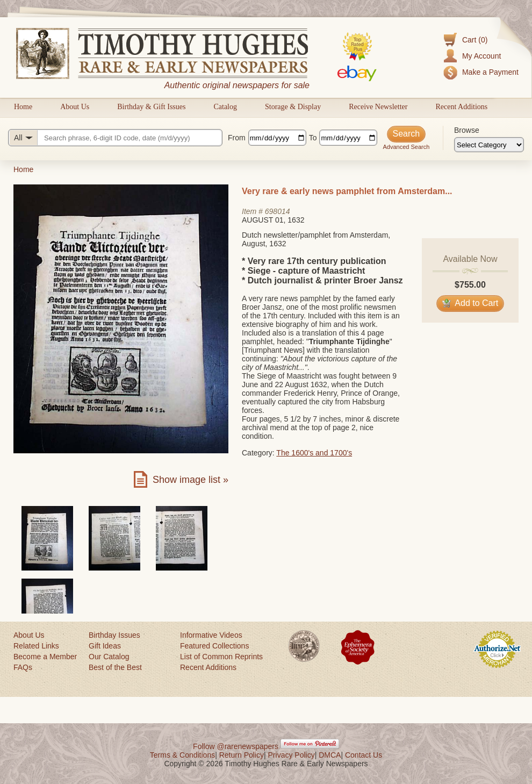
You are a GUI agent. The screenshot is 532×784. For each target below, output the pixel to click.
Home (23, 107)
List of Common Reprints (221, 657)
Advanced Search (406, 147)
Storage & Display (293, 107)
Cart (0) (475, 40)
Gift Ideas (105, 646)
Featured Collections (214, 646)
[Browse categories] (489, 145)
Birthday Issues (114, 635)
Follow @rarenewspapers (236, 746)
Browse (467, 130)
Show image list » (190, 480)
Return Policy (242, 755)
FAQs (23, 667)
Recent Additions (461, 107)
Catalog (225, 107)
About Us (75, 107)
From (237, 138)
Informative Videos (211, 635)
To (313, 138)
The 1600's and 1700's (314, 453)
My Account (481, 56)
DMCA (330, 755)
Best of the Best (115, 667)
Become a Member (45, 657)
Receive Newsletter (378, 107)
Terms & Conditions (182, 755)
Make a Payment (490, 72)
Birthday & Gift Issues (151, 107)
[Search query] (115, 138)
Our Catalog (109, 657)
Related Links (36, 646)
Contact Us (364, 755)
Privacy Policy (292, 755)
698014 (278, 211)
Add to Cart (470, 303)
